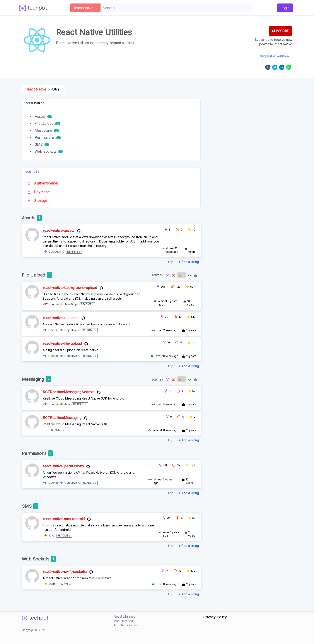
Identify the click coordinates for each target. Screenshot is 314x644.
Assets (40, 116)
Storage (41, 201)
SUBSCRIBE (280, 31)
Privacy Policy (215, 617)
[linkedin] (282, 67)
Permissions (45, 137)
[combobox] (177, 8)
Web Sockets (46, 151)
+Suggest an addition (273, 56)
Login (285, 8)
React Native (36, 89)
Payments (42, 192)
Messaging (43, 130)
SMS (39, 144)
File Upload (44, 123)
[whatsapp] (289, 67)
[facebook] (268, 67)
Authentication (46, 183)
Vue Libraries (123, 621)
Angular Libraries (126, 625)
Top (170, 262)
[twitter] (275, 67)
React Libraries (125, 616)
